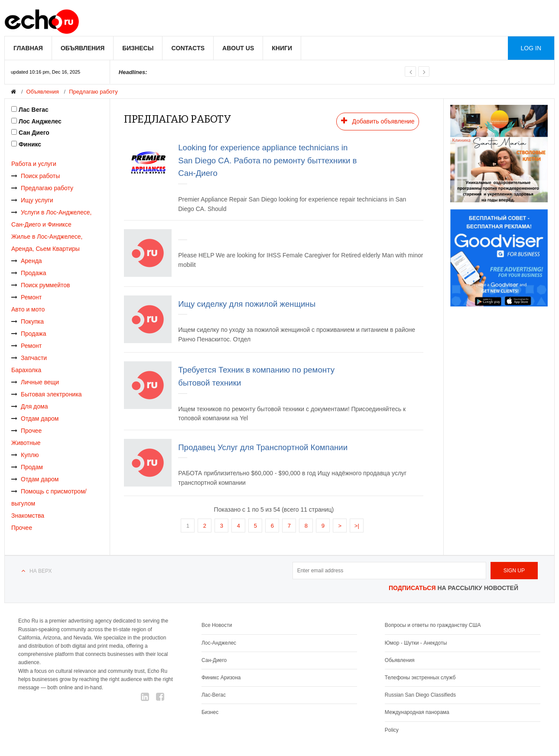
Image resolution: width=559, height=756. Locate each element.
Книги (282, 48)
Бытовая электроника (47, 394)
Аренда (27, 261)
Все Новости (217, 625)
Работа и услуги (34, 164)
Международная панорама (417, 712)
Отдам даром (35, 419)
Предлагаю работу (93, 92)
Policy (392, 730)
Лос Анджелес (40, 121)
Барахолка (26, 370)
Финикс (30, 144)
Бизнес (210, 712)
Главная (28, 48)
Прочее (26, 431)
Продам (27, 467)
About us (238, 48)
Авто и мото (28, 309)
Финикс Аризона (221, 678)
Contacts (188, 48)
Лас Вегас (34, 110)
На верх (41, 571)
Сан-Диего (214, 660)
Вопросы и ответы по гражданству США (433, 625)
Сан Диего (34, 133)
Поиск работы (36, 176)
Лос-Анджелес (219, 643)
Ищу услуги (32, 200)
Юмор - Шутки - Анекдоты (416, 643)
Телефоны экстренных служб (420, 678)
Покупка (28, 321)
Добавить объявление (378, 121)
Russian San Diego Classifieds (420, 695)
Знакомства (28, 516)
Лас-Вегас (214, 695)
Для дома (30, 406)
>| (357, 526)
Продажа (29, 273)
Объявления (83, 48)
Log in (531, 48)
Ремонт (26, 297)
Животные (26, 443)
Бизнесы (138, 48)
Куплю (25, 455)
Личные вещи (35, 382)
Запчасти (29, 358)
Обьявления (400, 660)
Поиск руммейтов (41, 285)
